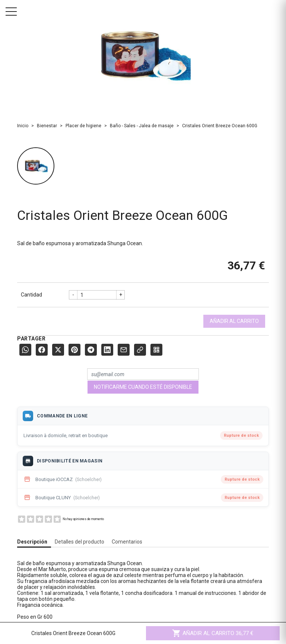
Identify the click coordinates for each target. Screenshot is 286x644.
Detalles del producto (80, 542)
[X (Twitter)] (58, 350)
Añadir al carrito (234, 321)
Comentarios (127, 542)
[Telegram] (91, 350)
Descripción (32, 542)
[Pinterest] (74, 350)
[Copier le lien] (140, 350)
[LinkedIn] (107, 350)
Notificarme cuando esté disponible (143, 387)
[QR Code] (156, 350)
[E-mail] (124, 350)
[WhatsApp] (25, 350)
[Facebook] (42, 350)
